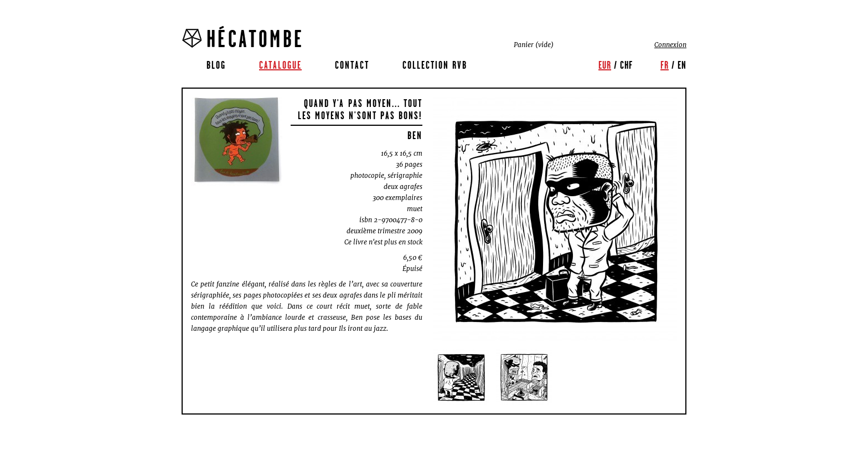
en (682, 65)
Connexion (670, 45)
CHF (626, 65)
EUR (605, 65)
